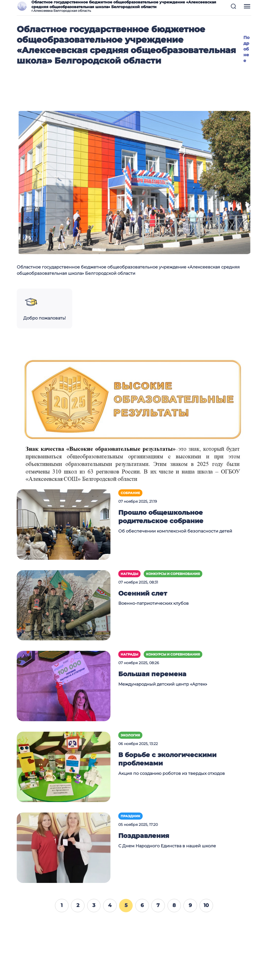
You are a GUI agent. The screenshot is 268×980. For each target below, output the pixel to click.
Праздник (130, 816)
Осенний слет (143, 593)
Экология (130, 735)
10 (206, 905)
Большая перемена (152, 674)
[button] (233, 6)
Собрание (130, 493)
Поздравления (144, 836)
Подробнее (246, 49)
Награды (129, 574)
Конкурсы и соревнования (173, 574)
